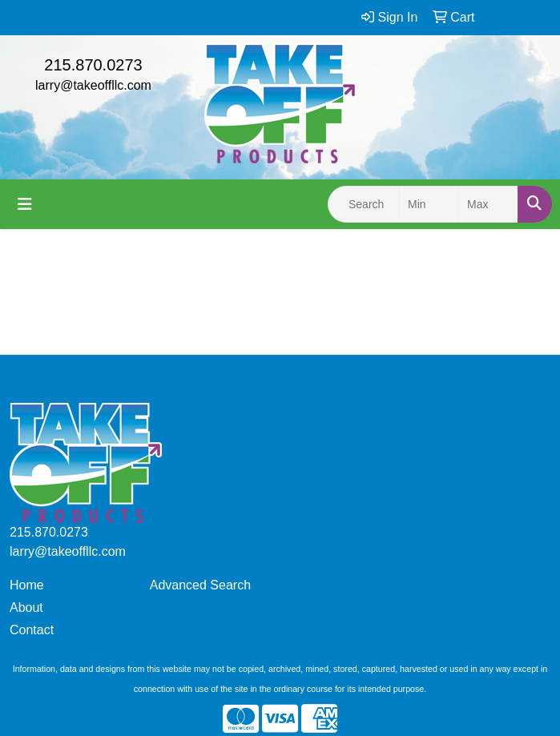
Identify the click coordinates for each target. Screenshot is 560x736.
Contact (32, 630)
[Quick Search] (364, 204)
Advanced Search (200, 585)
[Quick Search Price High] (488, 204)
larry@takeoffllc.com (93, 85)
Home (27, 585)
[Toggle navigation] (25, 204)
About (26, 607)
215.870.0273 (93, 65)
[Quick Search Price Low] (429, 204)
